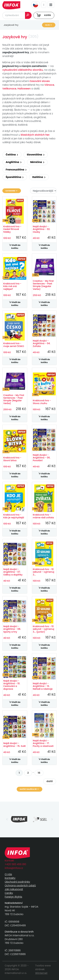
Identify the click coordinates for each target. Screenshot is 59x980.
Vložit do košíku (15, 247)
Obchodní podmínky (17, 882)
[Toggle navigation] (51, 5)
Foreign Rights (13, 897)
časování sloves (40, 81)
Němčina (37, 162)
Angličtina (14, 162)
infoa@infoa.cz (14, 868)
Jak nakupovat (14, 889)
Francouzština (16, 170)
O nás (8, 874)
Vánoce (49, 85)
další (50, 781)
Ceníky (9, 893)
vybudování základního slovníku (23, 70)
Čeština (12, 155)
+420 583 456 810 (15, 864)
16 (39, 773)
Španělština (15, 177)
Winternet (41, 973)
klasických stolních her (35, 135)
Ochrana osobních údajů (20, 885)
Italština (39, 177)
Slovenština (36, 155)
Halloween (24, 89)
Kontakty (10, 878)
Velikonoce (9, 89)
